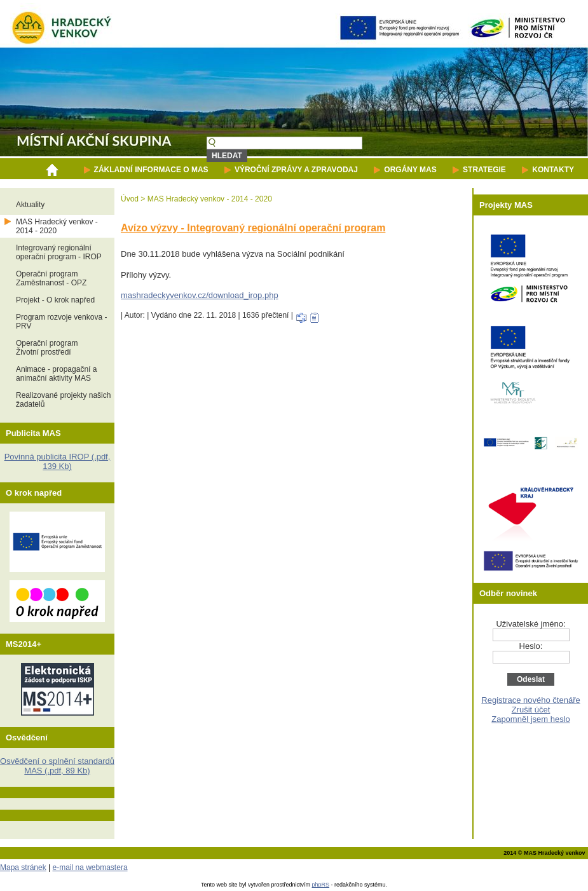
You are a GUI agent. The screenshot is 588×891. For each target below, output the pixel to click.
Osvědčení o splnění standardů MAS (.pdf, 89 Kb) (57, 766)
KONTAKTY (553, 170)
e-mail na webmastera (90, 867)
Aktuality (30, 205)
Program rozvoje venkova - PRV (61, 322)
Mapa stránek (23, 867)
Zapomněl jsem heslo (531, 719)
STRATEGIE (484, 170)
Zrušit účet (531, 710)
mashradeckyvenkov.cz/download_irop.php (200, 295)
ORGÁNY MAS (410, 170)
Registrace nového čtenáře (530, 700)
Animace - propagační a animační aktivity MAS (56, 374)
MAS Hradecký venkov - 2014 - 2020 (57, 226)
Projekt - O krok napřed (55, 300)
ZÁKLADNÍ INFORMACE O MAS (151, 170)
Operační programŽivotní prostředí (47, 348)
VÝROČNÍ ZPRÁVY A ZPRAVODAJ (296, 170)
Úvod (130, 199)
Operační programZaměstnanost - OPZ (51, 278)
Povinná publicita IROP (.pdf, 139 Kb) (58, 461)
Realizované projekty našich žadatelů (63, 400)
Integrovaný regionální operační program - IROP (59, 252)
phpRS (321, 885)
